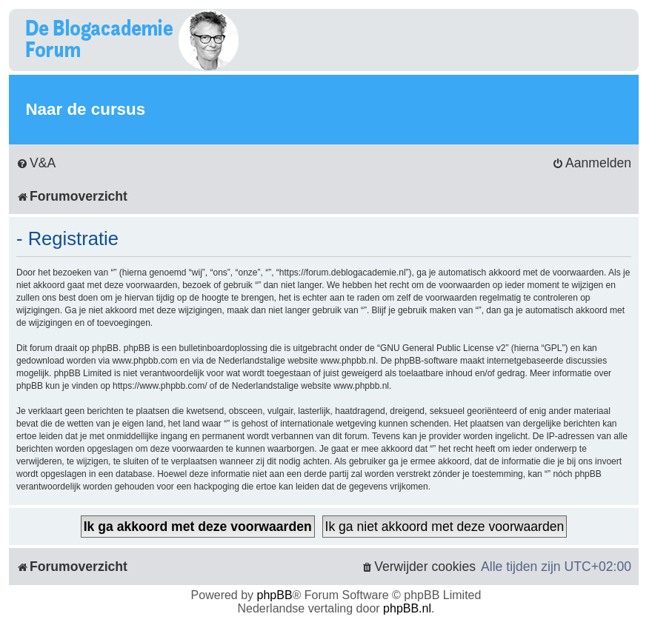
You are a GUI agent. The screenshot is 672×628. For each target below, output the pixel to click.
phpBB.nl (407, 608)
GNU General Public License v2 (443, 348)
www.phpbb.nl (348, 361)
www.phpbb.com (144, 361)
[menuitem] (36, 163)
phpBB (275, 595)
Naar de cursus (85, 109)
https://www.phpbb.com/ (160, 386)
